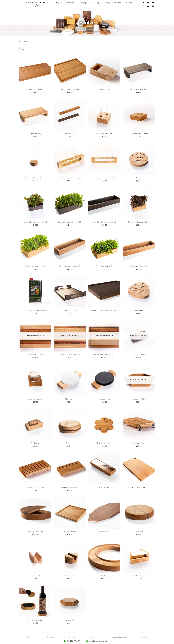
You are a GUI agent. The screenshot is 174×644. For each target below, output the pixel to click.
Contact (129, 3)
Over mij (95, 3)
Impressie (71, 3)
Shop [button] (59, 3)
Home (22, 41)
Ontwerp (83, 3)
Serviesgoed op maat (112, 3)
